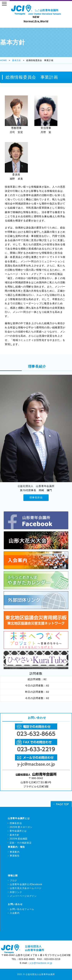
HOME (3, 60)
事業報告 (15, 856)
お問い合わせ (15, 904)
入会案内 (15, 913)
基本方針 (17, 60)
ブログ (13, 881)
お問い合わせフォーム (22, 909)
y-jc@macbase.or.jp (41, 963)
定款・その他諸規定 (21, 843)
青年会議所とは (18, 831)
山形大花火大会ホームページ (26, 888)
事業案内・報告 (16, 847)
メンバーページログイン (23, 896)
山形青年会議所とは (19, 818)
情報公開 (13, 876)
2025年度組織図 (19, 839)
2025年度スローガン (21, 827)
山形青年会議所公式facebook (26, 884)
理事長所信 (36, 498)
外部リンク (16, 892)
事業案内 (15, 852)
